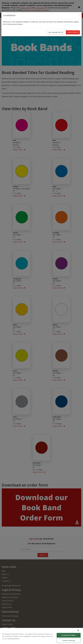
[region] (41, 636)
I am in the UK (73, 32)
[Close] (79, 15)
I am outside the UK (56, 32)
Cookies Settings (69, 640)
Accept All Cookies (69, 635)
